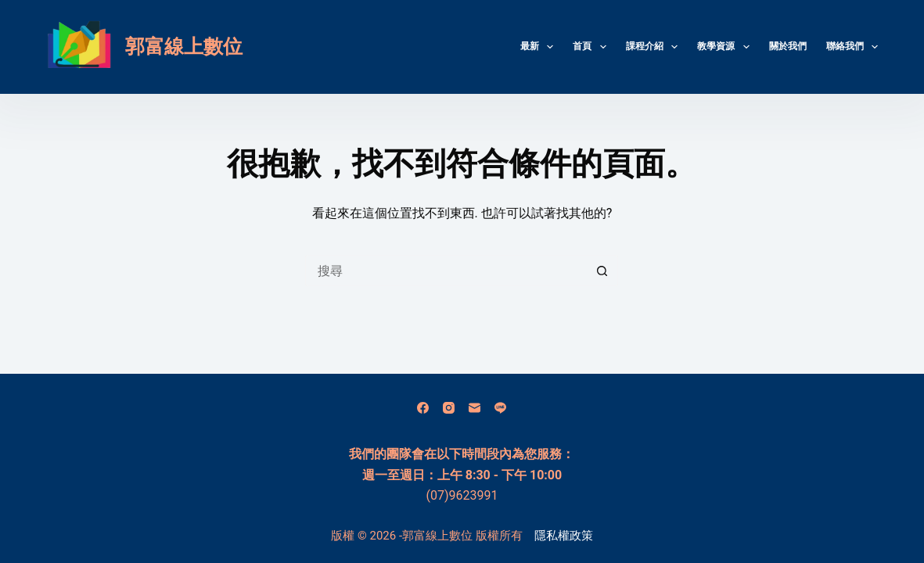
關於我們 (788, 46)
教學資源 (726, 47)
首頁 (592, 47)
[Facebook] (423, 408)
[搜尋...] (446, 271)
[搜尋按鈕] (602, 271)
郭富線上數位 (184, 47)
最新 (540, 47)
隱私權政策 (564, 536)
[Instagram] (449, 408)
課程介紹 (655, 47)
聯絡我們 (852, 47)
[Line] (500, 408)
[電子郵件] (475, 408)
